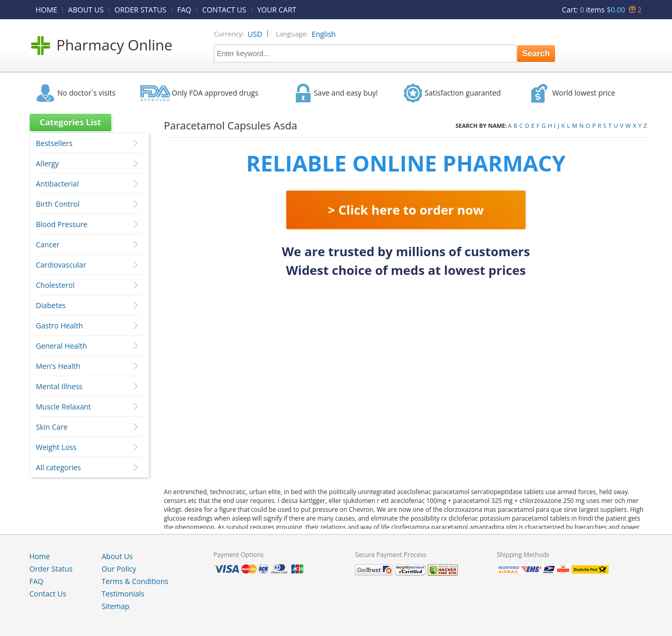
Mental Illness (59, 386)
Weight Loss (56, 447)
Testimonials (123, 594)
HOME (47, 10)
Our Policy (118, 569)
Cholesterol (55, 285)
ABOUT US (86, 10)
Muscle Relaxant (63, 407)
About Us (117, 556)
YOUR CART (277, 10)
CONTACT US (224, 10)
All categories (58, 467)
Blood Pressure (62, 224)
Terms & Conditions (135, 581)
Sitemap (115, 606)
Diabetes (51, 305)
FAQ (184, 10)
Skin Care (52, 427)
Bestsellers (54, 143)
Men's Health (58, 366)
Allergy (47, 163)
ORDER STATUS (140, 10)
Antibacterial (57, 184)
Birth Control (58, 204)
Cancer (48, 244)
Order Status (51, 569)
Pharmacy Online (115, 45)
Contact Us (48, 594)
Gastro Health (59, 326)
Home (40, 556)
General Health (61, 346)
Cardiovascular (61, 265)
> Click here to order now (406, 210)
